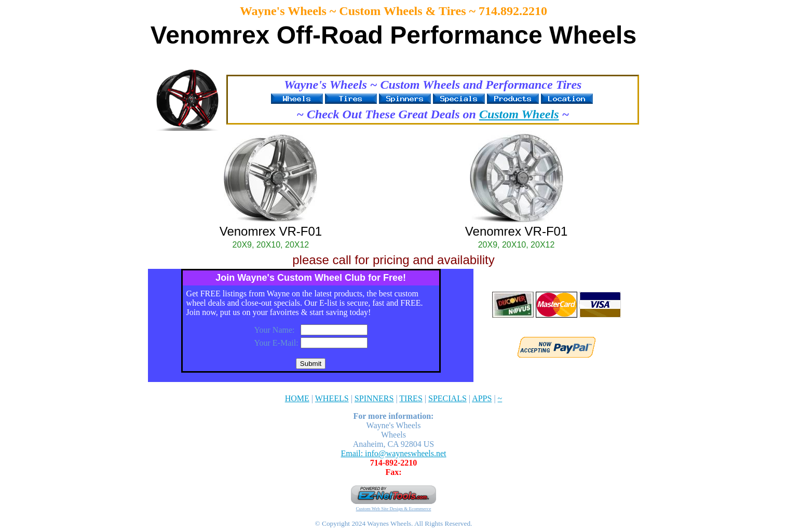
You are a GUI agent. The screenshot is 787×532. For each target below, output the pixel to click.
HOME (297, 398)
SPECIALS (447, 398)
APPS (482, 398)
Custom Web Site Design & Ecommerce (394, 509)
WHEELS (332, 398)
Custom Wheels (519, 114)
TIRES (411, 398)
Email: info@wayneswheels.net (393, 453)
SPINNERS (374, 398)
